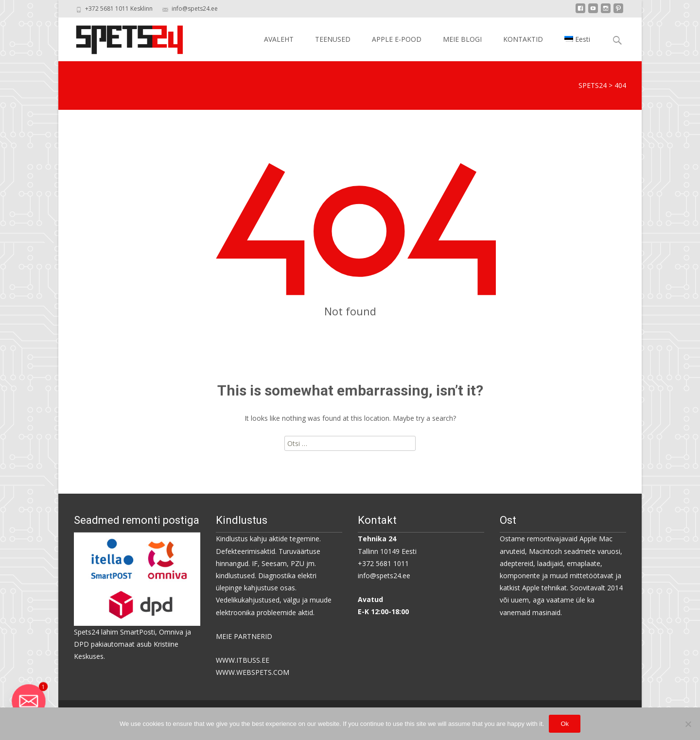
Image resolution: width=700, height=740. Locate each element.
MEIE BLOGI (462, 39)
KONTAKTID (523, 39)
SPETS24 (593, 85)
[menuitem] (577, 39)
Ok (565, 724)
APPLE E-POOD (397, 39)
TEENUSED (333, 39)
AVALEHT (279, 39)
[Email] (29, 701)
